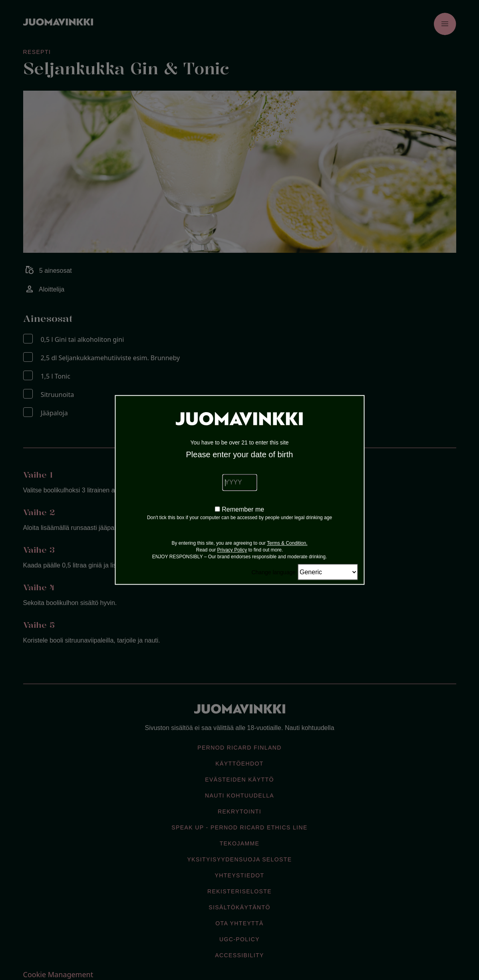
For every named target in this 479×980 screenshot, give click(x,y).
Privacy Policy (232, 550)
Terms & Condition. (287, 544)
